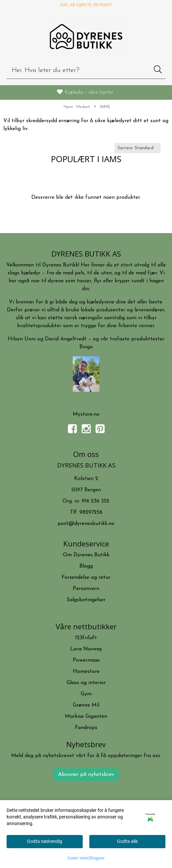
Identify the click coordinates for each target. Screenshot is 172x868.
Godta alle (127, 841)
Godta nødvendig (45, 841)
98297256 (91, 512)
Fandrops (86, 728)
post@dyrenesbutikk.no (86, 524)
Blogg (86, 566)
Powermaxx (86, 660)
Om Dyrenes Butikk (86, 555)
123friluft (86, 638)
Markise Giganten (86, 716)
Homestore (86, 672)
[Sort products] (137, 148)
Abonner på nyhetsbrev (86, 775)
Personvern (86, 589)
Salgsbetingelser (86, 600)
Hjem (68, 107)
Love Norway (86, 649)
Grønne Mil (86, 705)
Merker (83, 107)
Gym (86, 694)
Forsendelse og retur (86, 577)
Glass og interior (86, 683)
